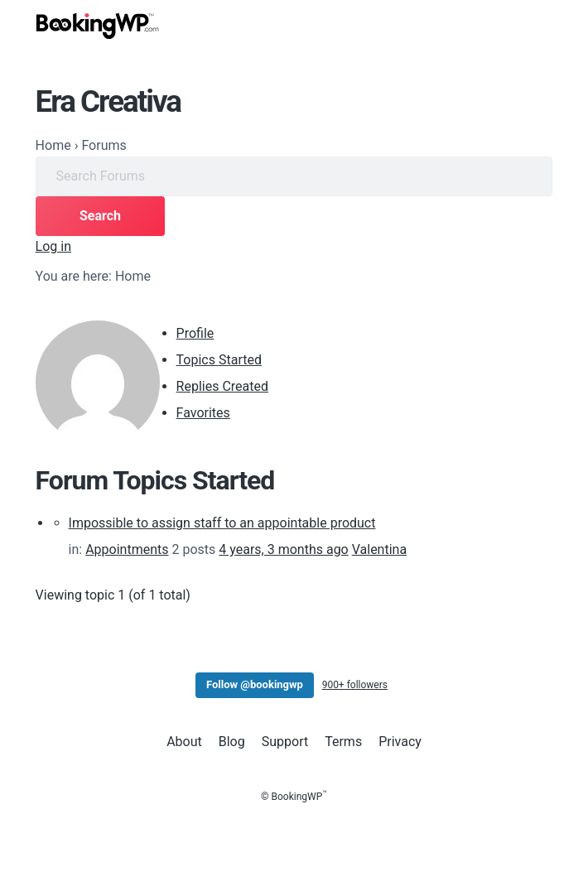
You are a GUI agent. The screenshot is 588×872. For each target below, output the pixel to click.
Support (285, 742)
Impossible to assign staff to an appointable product (222, 523)
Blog (232, 742)
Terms (343, 742)
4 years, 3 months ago (283, 549)
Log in (53, 246)
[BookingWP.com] (98, 26)
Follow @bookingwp (255, 684)
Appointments (127, 549)
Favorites (203, 413)
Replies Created (222, 386)
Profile (195, 333)
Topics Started (219, 360)
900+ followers (355, 685)
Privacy (400, 742)
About (184, 742)
